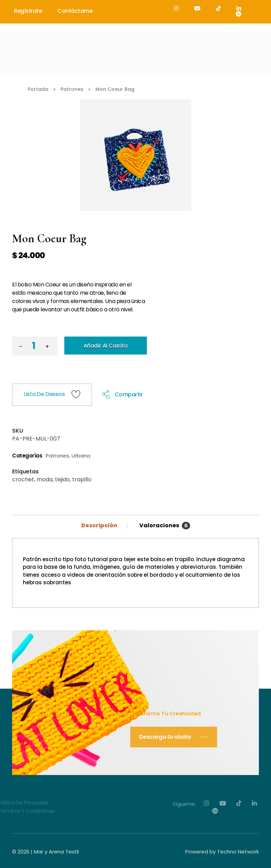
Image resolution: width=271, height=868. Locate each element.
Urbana (81, 456)
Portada (38, 89)
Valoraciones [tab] (165, 525)
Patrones (72, 89)
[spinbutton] (35, 346)
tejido (62, 479)
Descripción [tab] (100, 525)
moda (45, 479)
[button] (49, 347)
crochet (23, 479)
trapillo (82, 479)
